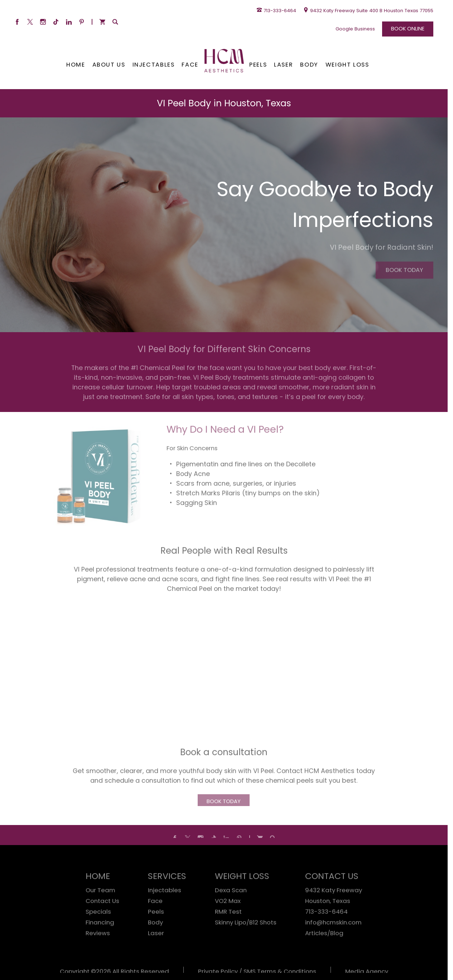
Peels (156, 929)
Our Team (100, 908)
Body (155, 940)
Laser (156, 951)
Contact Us (102, 918)
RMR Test (228, 929)
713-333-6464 (326, 929)
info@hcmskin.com (333, 940)
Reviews (98, 951)
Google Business (355, 29)
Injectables (165, 908)
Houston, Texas (328, 918)
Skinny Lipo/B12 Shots (246, 940)
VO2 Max (228, 918)
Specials (98, 929)
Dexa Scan (231, 908)
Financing (100, 940)
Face (155, 918)
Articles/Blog (324, 951)
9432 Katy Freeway (334, 908)
